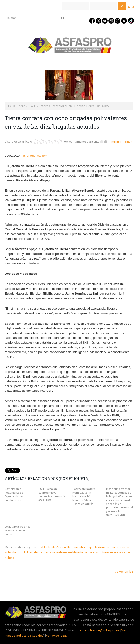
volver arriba (124, 572)
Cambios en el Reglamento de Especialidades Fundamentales (15, 494)
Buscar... (5, 15)
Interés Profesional (53, 106)
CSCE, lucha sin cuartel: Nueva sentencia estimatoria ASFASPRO (52, 494)
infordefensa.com (35, 156)
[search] (36, 18)
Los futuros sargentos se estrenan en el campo (17, 530)
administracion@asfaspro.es (100, 630)
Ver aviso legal (56, 636)
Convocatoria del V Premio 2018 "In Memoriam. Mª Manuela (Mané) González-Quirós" (84, 496)
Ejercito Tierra (84, 106)
